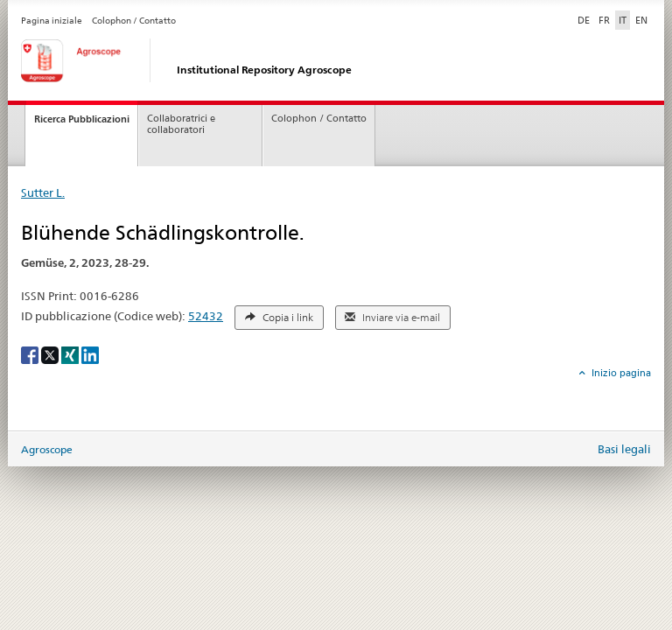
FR (604, 20)
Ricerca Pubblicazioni (82, 119)
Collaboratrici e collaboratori (181, 124)
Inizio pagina (620, 373)
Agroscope (47, 449)
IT (623, 20)
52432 (206, 316)
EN (641, 20)
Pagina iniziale (52, 21)
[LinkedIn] (90, 354)
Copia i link (279, 318)
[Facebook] (31, 354)
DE (585, 19)
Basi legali (624, 449)
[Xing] (71, 354)
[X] (51, 354)
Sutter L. (43, 192)
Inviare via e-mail (392, 318)
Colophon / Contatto (134, 21)
